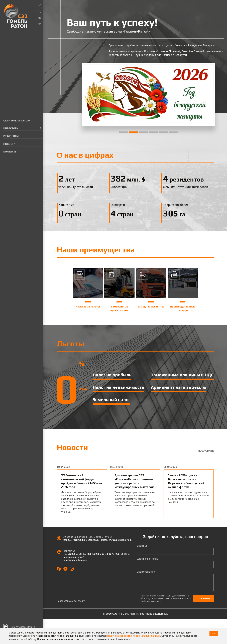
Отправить (203, 598)
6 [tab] (174, 132)
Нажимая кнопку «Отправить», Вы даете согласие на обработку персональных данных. (166, 598)
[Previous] (89, 94)
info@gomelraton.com (75, 560)
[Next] (208, 94)
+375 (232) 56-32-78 (97, 554)
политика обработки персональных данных (134, 636)
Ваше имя (142, 546)
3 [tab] (144, 132)
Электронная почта (148, 559)
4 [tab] (154, 132)
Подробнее (206, 451)
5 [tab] (164, 132)
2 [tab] (134, 132)
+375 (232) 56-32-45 (74, 554)
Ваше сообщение (146, 572)
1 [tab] (124, 132)
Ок (214, 633)
